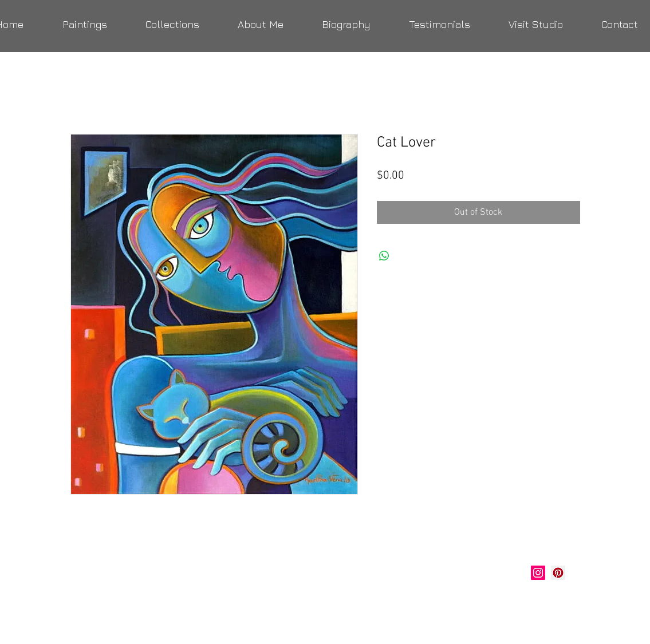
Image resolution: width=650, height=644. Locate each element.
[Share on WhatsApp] (384, 256)
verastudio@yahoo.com (132, 601)
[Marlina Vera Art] (558, 573)
